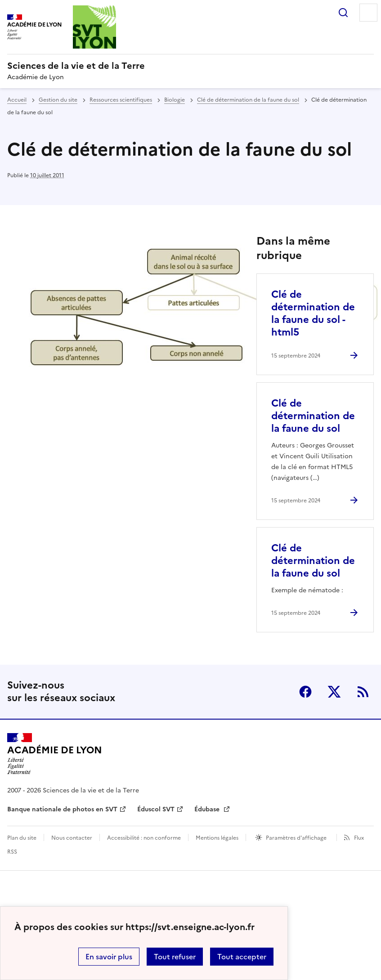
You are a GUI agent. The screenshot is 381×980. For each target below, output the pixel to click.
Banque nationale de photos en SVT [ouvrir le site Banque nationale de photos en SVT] (62, 809)
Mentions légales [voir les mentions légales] (217, 838)
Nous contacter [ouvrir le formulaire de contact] (72, 838)
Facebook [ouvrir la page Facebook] (305, 692)
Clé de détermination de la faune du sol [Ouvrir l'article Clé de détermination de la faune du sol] (313, 416)
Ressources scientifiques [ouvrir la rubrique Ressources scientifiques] (121, 100)
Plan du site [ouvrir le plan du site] (22, 838)
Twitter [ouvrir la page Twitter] (334, 692)
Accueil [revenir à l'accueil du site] (17, 100)
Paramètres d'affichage (296, 838)
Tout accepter (242, 957)
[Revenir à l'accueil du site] (55, 754)
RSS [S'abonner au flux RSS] (363, 692)
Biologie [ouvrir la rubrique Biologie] (175, 100)
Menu (368, 13)
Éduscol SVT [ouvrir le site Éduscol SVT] (156, 809)
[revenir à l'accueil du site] (190, 66)
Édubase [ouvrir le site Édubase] (208, 809)
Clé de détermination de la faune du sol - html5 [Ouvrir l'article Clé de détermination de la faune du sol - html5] (313, 313)
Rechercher (343, 13)
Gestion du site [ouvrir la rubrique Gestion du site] (58, 100)
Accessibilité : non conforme (144, 838)
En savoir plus (109, 957)
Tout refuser (175, 957)
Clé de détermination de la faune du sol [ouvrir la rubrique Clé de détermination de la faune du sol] (248, 100)
